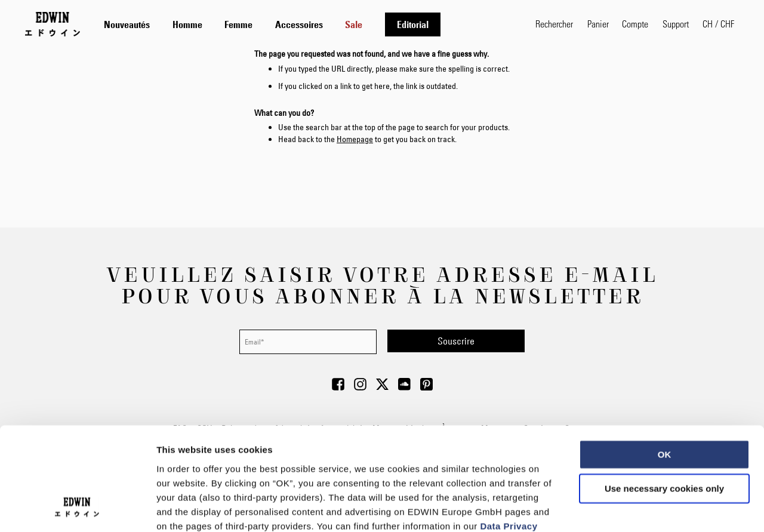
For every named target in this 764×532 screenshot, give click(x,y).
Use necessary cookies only (664, 394)
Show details (626, 508)
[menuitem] (127, 24)
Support (676, 24)
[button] (718, 24)
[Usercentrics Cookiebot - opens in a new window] (77, 509)
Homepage (355, 139)
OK (665, 360)
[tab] (308, 24)
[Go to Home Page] (53, 24)
